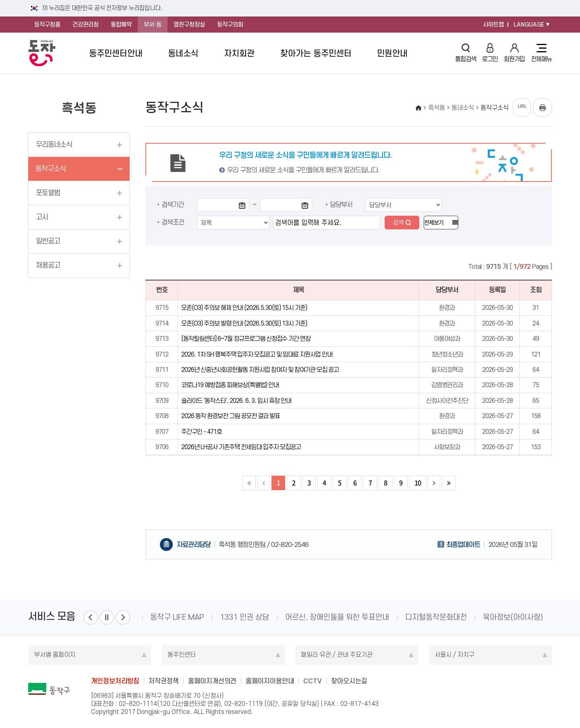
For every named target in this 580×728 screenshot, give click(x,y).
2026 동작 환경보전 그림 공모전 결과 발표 (231, 416)
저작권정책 (164, 681)
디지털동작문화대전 (436, 617)
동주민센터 (182, 655)
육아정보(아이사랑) (513, 617)
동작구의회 (230, 25)
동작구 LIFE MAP (177, 617)
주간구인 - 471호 (202, 432)
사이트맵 (493, 25)
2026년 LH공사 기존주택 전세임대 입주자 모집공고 (241, 447)
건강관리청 (86, 25)
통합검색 (466, 53)
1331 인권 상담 (244, 617)
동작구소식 (51, 169)
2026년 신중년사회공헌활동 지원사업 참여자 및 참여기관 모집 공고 (260, 370)
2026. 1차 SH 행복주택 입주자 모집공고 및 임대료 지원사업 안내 (257, 354)
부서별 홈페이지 (55, 655)
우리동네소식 (54, 144)
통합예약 (121, 25)
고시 (42, 217)
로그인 (490, 53)
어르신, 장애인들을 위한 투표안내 (337, 617)
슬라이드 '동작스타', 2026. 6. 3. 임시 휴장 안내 (236, 401)
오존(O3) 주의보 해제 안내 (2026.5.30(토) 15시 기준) (244, 308)
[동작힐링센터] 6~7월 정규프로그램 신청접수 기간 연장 (246, 339)
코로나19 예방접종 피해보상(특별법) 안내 (230, 385)
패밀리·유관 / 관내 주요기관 (337, 655)
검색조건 (173, 222)
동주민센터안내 (116, 53)
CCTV (313, 681)
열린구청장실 (189, 25)
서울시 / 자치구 (455, 655)
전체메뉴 (541, 53)
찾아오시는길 (349, 681)
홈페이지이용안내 (270, 681)
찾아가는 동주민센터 (316, 53)
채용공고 (48, 265)
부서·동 (153, 25)
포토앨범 (48, 193)
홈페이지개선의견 (212, 681)
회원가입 (514, 53)
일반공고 (48, 241)
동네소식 (183, 53)
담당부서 (341, 204)
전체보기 (434, 223)
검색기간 (173, 204)
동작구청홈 (47, 25)
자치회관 (239, 53)
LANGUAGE (529, 25)
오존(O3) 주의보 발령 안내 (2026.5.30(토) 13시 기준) (244, 323)
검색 (398, 223)
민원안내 (392, 53)
